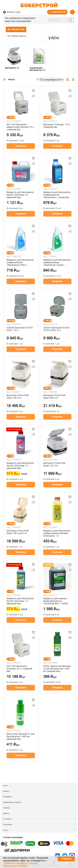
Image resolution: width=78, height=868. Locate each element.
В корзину (21, 146)
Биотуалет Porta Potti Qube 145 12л (54, 464)
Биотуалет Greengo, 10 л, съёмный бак (57, 126)
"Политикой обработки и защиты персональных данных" (20, 864)
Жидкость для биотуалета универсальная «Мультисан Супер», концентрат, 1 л (57, 262)
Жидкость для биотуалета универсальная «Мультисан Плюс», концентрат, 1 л (20, 262)
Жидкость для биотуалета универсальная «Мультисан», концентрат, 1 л (57, 195)
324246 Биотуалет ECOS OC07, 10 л (20, 329)
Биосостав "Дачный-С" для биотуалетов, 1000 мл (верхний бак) (21, 736)
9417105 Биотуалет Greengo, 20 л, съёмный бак (19, 669)
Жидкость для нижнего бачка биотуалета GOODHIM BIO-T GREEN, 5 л (57, 601)
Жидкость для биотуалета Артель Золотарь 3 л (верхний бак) (20, 195)
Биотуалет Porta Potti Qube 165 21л (18, 397)
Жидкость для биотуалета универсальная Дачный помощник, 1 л (57, 533)
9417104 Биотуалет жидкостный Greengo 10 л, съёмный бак (21, 127)
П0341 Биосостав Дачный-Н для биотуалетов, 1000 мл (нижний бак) (57, 669)
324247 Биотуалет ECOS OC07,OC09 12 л (56, 329)
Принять (66, 859)
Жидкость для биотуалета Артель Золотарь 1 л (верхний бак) (20, 466)
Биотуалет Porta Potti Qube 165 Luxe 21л (18, 532)
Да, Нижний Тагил (16, 29)
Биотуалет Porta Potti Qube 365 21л (54, 397)
